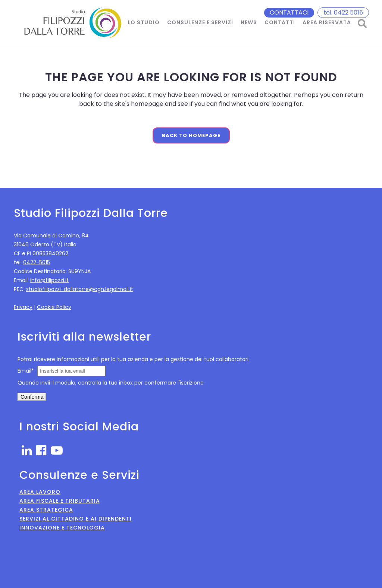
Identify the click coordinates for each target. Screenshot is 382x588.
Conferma (32, 397)
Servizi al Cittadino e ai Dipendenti (76, 519)
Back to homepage (191, 135)
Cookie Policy (54, 307)
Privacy (23, 307)
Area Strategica (46, 510)
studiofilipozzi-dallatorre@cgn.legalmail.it (80, 289)
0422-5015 (37, 262)
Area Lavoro (40, 492)
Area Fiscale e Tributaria (60, 501)
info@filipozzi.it (49, 280)
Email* (26, 371)
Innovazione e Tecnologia (62, 528)
